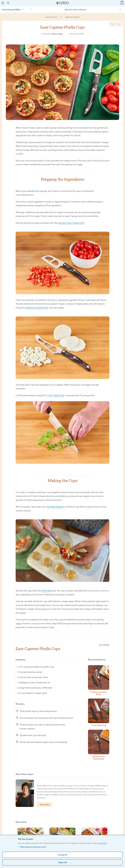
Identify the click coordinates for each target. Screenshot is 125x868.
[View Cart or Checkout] (122, 4)
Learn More (102, 843)
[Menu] (3, 3)
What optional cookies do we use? (32, 847)
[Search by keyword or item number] (8, 3)
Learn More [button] (45, 804)
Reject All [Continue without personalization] (63, 862)
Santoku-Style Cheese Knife (71, 223)
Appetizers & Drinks (73, 17)
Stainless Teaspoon (56, 507)
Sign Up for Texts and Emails (76, 10)
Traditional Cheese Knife (37, 308)
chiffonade (46, 591)
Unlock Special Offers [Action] (13, 10)
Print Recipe (104, 644)
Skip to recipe (116, 24)
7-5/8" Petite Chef (55, 395)
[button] (31, 10)
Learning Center (51, 17)
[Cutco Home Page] (62, 3)
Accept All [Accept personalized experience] (63, 855)
